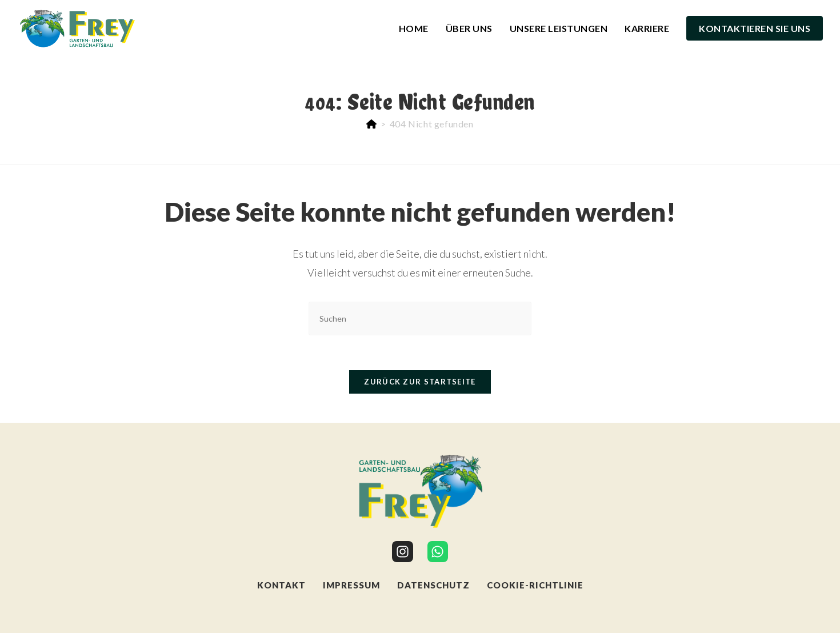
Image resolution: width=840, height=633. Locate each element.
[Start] (372, 124)
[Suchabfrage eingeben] (420, 318)
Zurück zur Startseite (420, 382)
